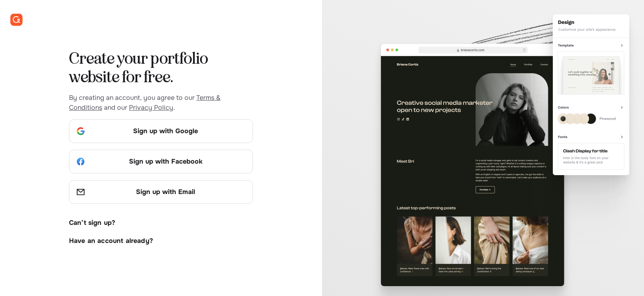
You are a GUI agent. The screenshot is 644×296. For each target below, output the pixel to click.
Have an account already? (111, 241)
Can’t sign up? (92, 223)
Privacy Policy (151, 108)
